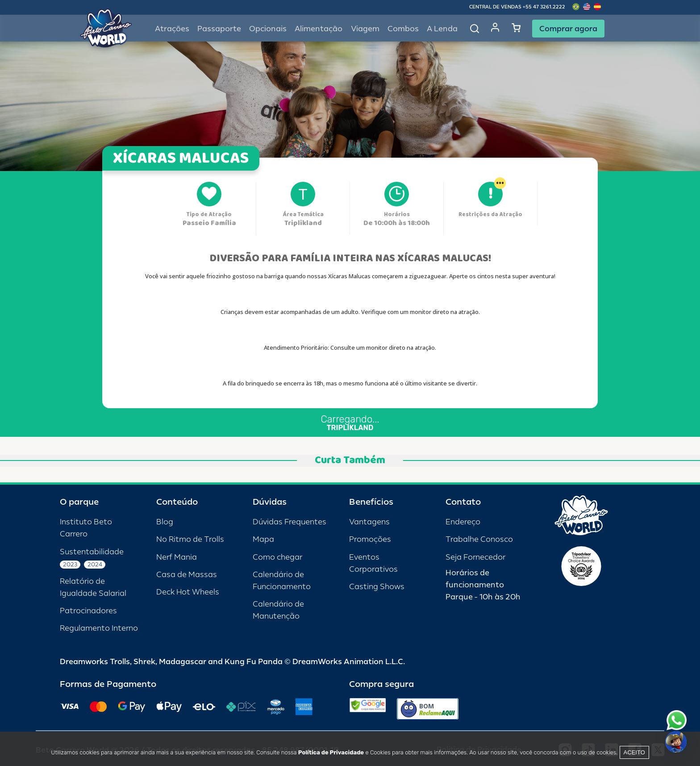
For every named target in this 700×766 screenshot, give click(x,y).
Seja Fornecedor (475, 557)
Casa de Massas (187, 575)
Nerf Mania (177, 557)
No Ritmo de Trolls (190, 539)
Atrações (172, 29)
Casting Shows (377, 587)
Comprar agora (568, 29)
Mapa (263, 539)
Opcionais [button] (268, 29)
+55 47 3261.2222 (544, 7)
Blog (165, 522)
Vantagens (369, 522)
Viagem (365, 29)
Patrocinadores (88, 611)
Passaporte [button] (219, 29)
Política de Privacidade (331, 752)
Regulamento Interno (99, 628)
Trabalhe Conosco (479, 539)
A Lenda (442, 29)
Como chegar (277, 557)
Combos (403, 29)
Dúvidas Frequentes (290, 522)
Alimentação (319, 29)
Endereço (463, 522)
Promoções (370, 539)
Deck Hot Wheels (188, 592)
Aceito (634, 752)
